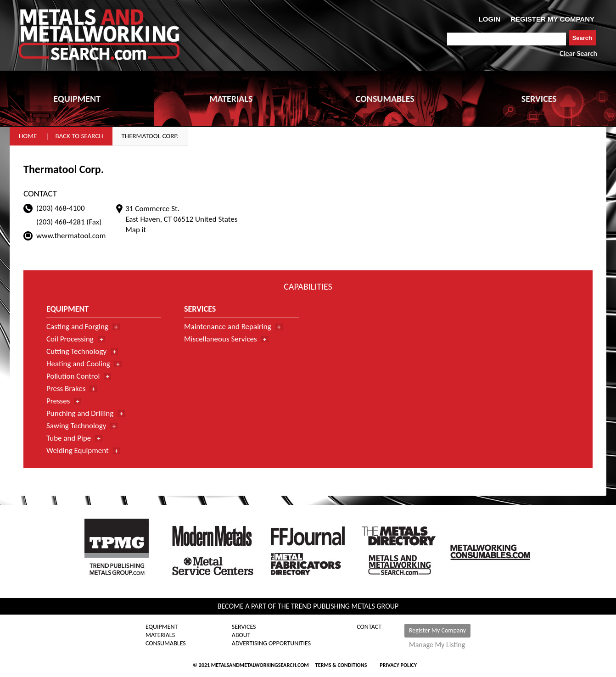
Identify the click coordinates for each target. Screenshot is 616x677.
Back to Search (79, 136)
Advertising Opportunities (271, 643)
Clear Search (578, 53)
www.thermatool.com (71, 236)
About (241, 635)
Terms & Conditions (341, 665)
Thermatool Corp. (150, 136)
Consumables (166, 643)
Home (28, 136)
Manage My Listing (437, 645)
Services (244, 627)
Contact (369, 627)
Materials (160, 635)
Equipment (162, 627)
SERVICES (539, 99)
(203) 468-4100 (61, 208)
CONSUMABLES (385, 99)
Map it (136, 230)
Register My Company (437, 630)
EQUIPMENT (77, 99)
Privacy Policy (398, 665)
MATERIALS (231, 99)
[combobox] (507, 39)
